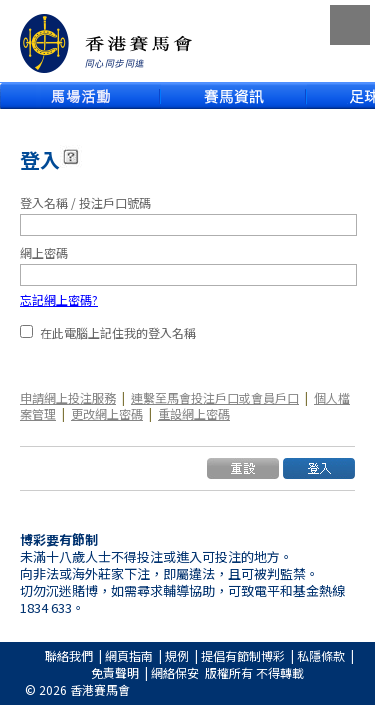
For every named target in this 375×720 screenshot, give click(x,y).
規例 (177, 655)
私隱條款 (321, 655)
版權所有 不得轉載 (254, 672)
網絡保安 (175, 672)
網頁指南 (129, 655)
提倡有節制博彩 (243, 655)
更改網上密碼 (107, 413)
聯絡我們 (69, 655)
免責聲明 (115, 672)
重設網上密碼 (194, 413)
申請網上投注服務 (68, 397)
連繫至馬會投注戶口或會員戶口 (215, 397)
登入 (40, 159)
